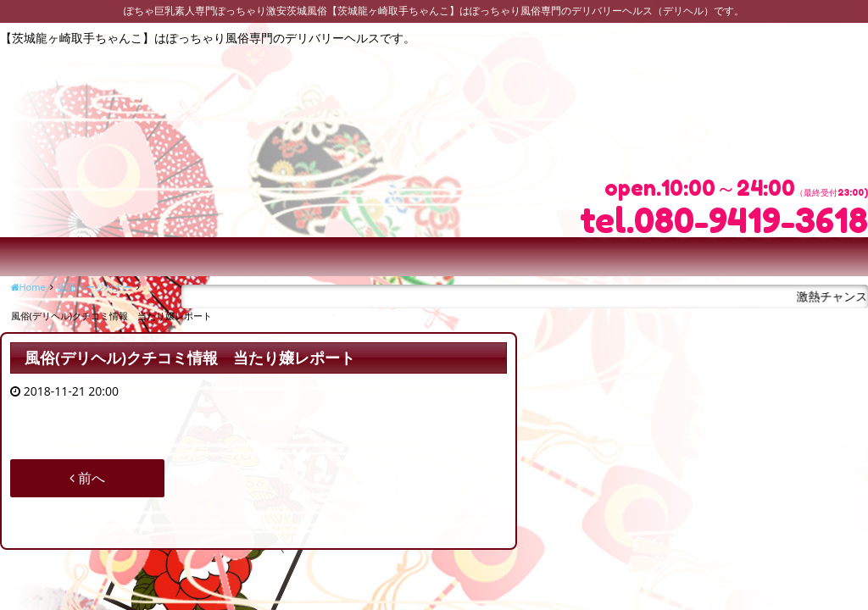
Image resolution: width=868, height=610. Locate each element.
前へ (87, 478)
